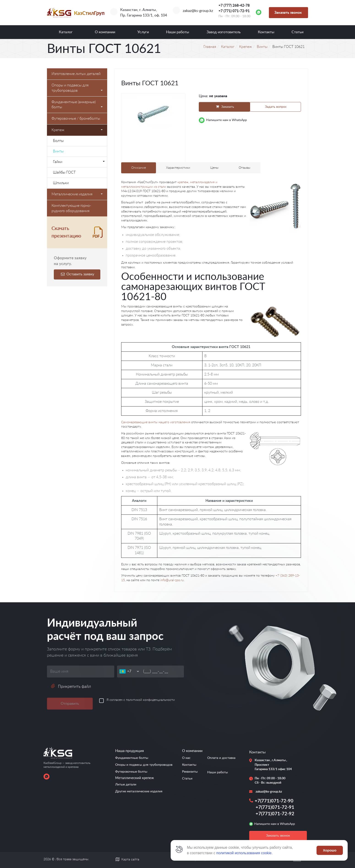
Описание (139, 168)
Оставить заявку (77, 274)
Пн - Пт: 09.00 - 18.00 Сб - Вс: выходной (270, 781)
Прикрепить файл (71, 686)
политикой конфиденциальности (150, 700)
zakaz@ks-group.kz (198, 11)
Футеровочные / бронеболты (76, 119)
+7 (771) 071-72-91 (234, 11)
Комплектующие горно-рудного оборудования (71, 208)
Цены (214, 168)
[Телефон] (134, 672)
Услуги (143, 32)
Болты (58, 141)
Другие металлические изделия (139, 791)
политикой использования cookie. (245, 853)
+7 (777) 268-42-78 (234, 6)
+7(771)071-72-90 (274, 801)
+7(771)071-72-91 (275, 807)
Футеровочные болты (131, 772)
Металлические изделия (77, 194)
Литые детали (126, 785)
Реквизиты (190, 772)
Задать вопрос (276, 107)
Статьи (298, 32)
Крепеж (77, 130)
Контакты (266, 32)
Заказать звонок (288, 13)
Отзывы (244, 168)
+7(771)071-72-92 (275, 814)
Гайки (79, 162)
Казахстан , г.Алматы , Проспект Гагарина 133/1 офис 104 (271, 765)
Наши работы (178, 32)
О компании (105, 32)
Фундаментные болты (132, 758)
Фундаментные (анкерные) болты (77, 105)
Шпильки (61, 183)
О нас (186, 758)
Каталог (66, 32)
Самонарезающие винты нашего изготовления (156, 422)
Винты (58, 151)
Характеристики (178, 168)
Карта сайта (130, 860)
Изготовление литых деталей (76, 74)
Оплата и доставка (221, 758)
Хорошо (330, 850)
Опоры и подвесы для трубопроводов (77, 88)
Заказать (224, 107)
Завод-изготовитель (224, 32)
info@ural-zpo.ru (172, 580)
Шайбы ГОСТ (64, 172)
